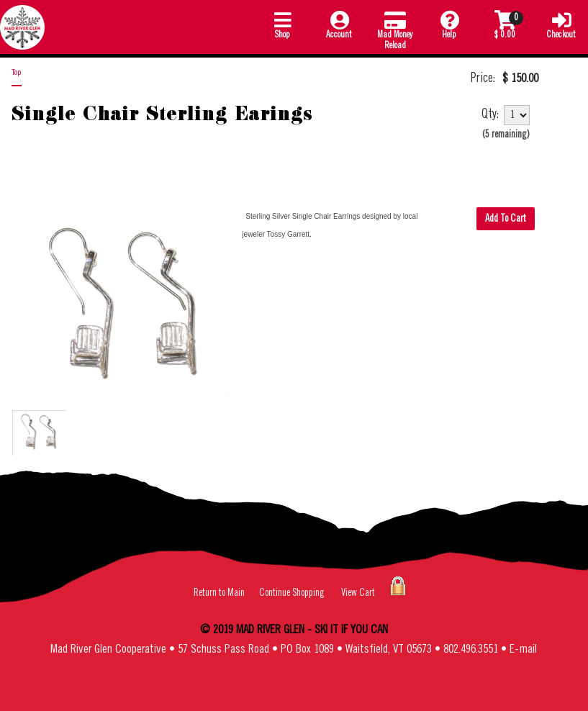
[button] (282, 27)
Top (17, 72)
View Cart (358, 593)
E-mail (523, 649)
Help (449, 24)
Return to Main (219, 593)
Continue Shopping (292, 593)
